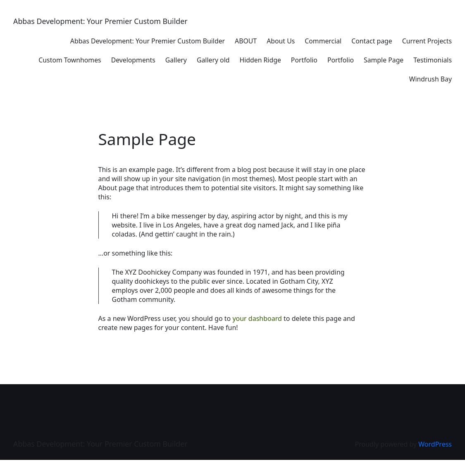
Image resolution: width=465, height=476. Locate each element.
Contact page (372, 41)
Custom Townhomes (70, 60)
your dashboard (257, 318)
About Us (281, 41)
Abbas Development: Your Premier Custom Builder (100, 21)
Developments (133, 60)
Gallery (176, 60)
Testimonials (433, 60)
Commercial (323, 41)
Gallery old (213, 60)
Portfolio (304, 60)
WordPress (435, 444)
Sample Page (384, 60)
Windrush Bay (430, 79)
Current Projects (427, 41)
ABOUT (246, 41)
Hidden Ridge (260, 60)
